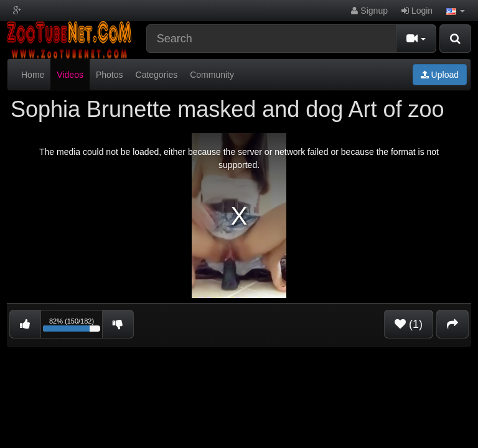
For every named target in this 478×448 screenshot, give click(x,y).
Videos (70, 75)
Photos (110, 75)
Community (212, 75)
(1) (409, 324)
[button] (456, 11)
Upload (440, 75)
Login (417, 11)
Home (33, 75)
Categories (157, 75)
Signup (369, 11)
